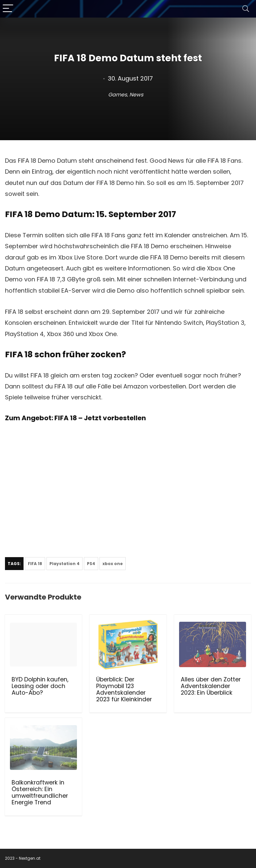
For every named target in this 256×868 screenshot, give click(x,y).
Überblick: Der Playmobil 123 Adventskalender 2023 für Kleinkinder (124, 689)
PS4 (91, 564)
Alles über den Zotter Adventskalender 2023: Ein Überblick (211, 686)
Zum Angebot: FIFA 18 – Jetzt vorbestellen (75, 418)
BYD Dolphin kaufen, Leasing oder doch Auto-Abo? (40, 686)
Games (118, 95)
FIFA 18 (35, 564)
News (136, 95)
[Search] (246, 9)
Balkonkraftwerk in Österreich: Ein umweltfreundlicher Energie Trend (40, 792)
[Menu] (8, 9)
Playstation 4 (64, 564)
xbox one (113, 564)
